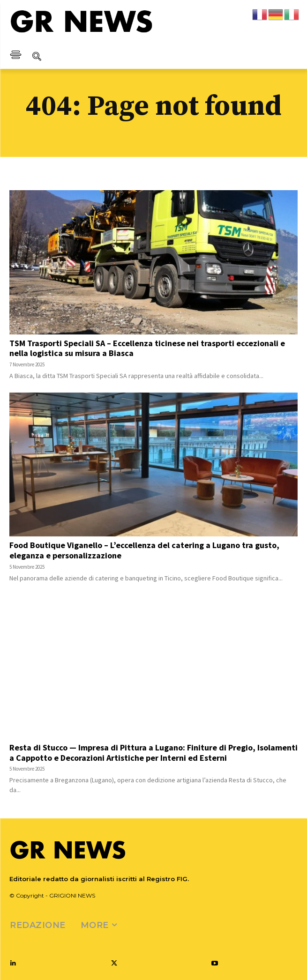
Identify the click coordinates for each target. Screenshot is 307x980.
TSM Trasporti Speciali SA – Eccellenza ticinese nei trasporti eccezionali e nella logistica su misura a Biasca (147, 348)
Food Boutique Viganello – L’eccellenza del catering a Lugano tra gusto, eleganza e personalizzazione (144, 550)
